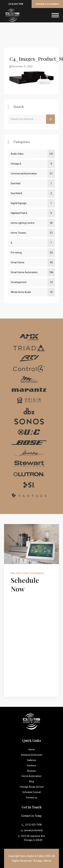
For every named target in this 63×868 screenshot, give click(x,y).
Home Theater (18, 233)
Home (32, 749)
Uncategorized (19, 282)
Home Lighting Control (23, 223)
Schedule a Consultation (47, 4)
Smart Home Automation (24, 272)
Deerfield (16, 183)
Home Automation (32, 776)
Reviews (32, 771)
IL (12, 243)
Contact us (32, 798)
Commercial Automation (24, 174)
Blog (32, 781)
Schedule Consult (32, 792)
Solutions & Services (32, 755)
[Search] (50, 119)
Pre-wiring (16, 253)
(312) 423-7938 (16, 4)
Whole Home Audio (21, 292)
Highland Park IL (19, 213)
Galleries (32, 760)
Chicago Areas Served (32, 787)
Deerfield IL (17, 193)
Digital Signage (19, 203)
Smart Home (18, 262)
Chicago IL (16, 164)
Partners (32, 766)
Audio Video (17, 154)
